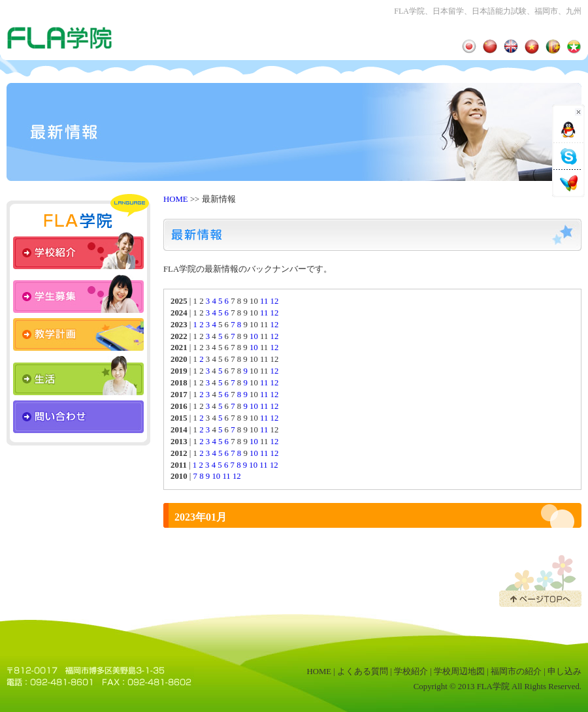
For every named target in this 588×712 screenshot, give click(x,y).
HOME (176, 199)
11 (264, 301)
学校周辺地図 (459, 672)
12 (275, 301)
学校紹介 (411, 672)
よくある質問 (363, 672)
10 (254, 336)
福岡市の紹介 (516, 672)
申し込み (564, 672)
